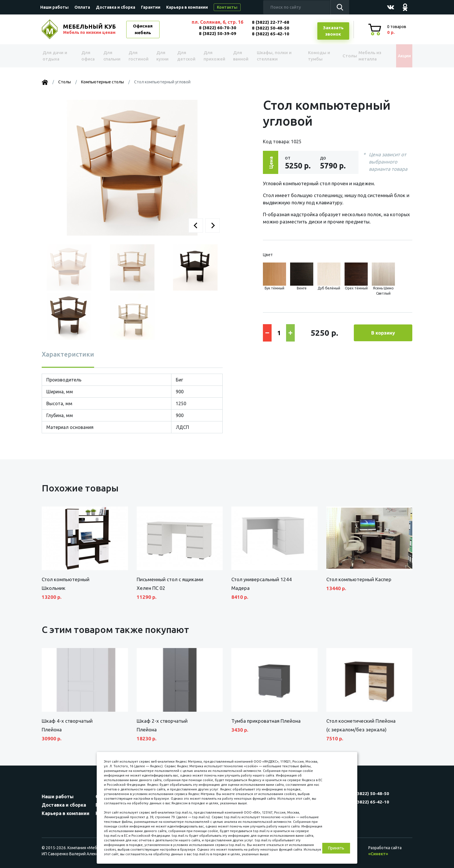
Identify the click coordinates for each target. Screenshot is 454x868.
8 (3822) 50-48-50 (271, 28)
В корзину (383, 333)
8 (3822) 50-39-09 (218, 33)
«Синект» (378, 854)
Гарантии (151, 7)
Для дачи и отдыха (57, 56)
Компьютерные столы (102, 82)
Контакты (227, 7)
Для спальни (112, 56)
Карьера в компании (187, 7)
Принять (336, 848)
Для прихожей (212, 56)
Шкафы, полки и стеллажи (271, 56)
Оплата (82, 7)
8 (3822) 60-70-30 (218, 28)
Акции (399, 56)
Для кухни (161, 56)
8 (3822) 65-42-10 (271, 34)
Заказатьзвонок (333, 31)
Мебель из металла (365, 56)
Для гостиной (138, 56)
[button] (196, 225)
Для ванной (238, 56)
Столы (340, 56)
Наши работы (54, 7)
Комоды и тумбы (311, 56)
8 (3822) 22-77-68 (271, 22)
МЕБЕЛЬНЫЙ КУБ (90, 29)
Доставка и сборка (116, 7)
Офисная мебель (143, 29)
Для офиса (88, 56)
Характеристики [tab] (68, 354)
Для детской (185, 56)
